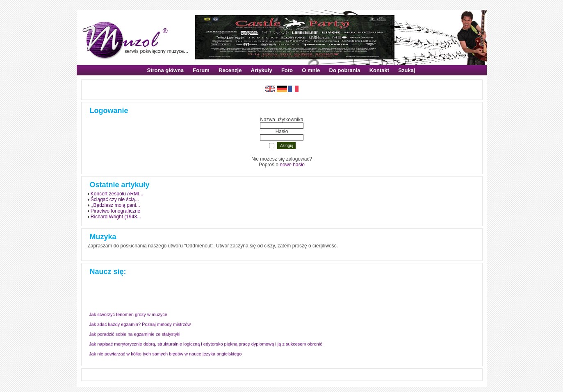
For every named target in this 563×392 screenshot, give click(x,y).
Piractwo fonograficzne (115, 211)
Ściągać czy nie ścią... (115, 199)
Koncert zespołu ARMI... (117, 194)
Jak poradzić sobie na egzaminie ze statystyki (135, 333)
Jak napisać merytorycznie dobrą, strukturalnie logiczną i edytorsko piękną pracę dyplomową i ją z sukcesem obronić (206, 343)
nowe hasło (292, 165)
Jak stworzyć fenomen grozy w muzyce (128, 314)
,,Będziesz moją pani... (115, 205)
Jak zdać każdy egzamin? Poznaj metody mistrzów (140, 324)
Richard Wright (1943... (116, 217)
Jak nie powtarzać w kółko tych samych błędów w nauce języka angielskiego (165, 353)
